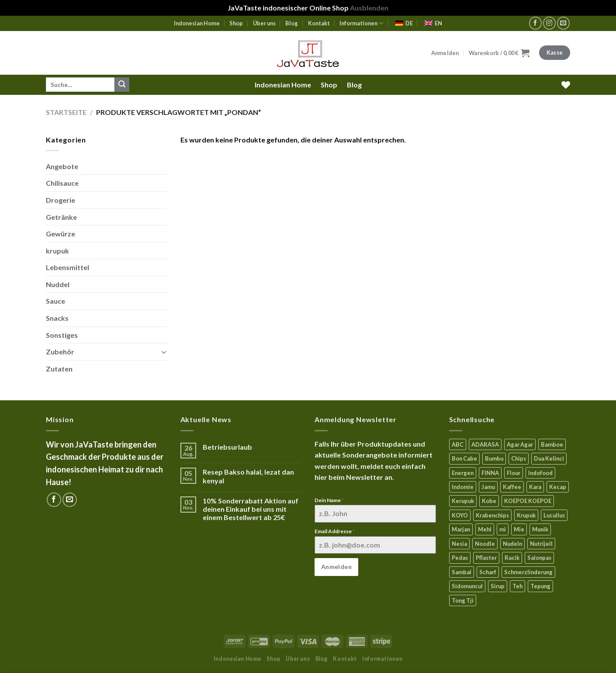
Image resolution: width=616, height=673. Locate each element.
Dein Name (329, 500)
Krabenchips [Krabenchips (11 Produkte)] (492, 515)
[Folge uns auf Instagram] (549, 23)
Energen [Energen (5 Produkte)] (463, 473)
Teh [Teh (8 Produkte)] (517, 586)
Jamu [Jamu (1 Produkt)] (488, 487)
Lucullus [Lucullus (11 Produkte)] (554, 515)
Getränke (61, 217)
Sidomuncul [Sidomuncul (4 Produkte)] (467, 586)
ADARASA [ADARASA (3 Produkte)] (485, 444)
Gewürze (61, 234)
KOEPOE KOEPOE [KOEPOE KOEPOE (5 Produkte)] (528, 501)
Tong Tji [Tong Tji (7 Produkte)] (463, 600)
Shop (236, 23)
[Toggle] (164, 352)
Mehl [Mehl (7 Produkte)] (485, 529)
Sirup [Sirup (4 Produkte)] (498, 586)
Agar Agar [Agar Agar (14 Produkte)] (520, 444)
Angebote (62, 166)
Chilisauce (62, 183)
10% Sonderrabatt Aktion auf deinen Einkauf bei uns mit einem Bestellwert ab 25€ (251, 509)
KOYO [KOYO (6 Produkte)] (460, 515)
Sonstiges (62, 335)
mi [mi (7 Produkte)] (503, 529)
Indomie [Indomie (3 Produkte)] (463, 487)
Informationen (361, 23)
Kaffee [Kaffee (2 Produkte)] (512, 487)
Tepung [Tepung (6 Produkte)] (540, 586)
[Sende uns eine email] (563, 23)
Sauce (55, 301)
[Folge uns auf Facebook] (535, 23)
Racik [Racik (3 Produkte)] (512, 558)
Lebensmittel (67, 267)
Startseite (66, 112)
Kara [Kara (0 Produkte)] (535, 487)
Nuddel (58, 284)
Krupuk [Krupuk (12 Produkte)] (526, 515)
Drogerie (61, 200)
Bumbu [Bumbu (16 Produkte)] (494, 458)
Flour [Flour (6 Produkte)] (514, 473)
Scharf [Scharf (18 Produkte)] (488, 572)
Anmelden (336, 567)
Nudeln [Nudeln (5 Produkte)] (512, 544)
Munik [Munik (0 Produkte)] (540, 529)
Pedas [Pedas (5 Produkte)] (460, 558)
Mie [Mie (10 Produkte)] (519, 529)
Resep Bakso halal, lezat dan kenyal (248, 476)
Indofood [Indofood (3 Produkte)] (540, 473)
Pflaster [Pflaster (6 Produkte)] (486, 558)
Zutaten (59, 369)
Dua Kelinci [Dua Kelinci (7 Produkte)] (549, 458)
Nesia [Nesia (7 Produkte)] (459, 544)
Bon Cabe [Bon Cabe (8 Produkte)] (464, 458)
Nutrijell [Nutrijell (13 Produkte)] (541, 544)
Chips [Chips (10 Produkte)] (519, 458)
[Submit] (122, 85)
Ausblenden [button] (369, 8)
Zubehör (60, 352)
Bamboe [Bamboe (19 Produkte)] (552, 444)
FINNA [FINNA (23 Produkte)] (490, 473)
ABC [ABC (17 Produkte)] (458, 444)
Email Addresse (335, 531)
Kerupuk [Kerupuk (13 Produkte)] (463, 501)
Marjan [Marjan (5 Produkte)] (461, 529)
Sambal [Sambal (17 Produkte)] (462, 572)
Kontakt (319, 23)
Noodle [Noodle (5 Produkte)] (485, 544)
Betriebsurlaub (227, 447)
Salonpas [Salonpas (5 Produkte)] (539, 558)
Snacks (57, 318)
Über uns (264, 23)
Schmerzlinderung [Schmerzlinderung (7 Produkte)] (528, 572)
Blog (292, 23)
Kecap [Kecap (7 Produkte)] (558, 487)
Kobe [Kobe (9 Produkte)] (489, 501)
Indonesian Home (197, 23)
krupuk (57, 251)
